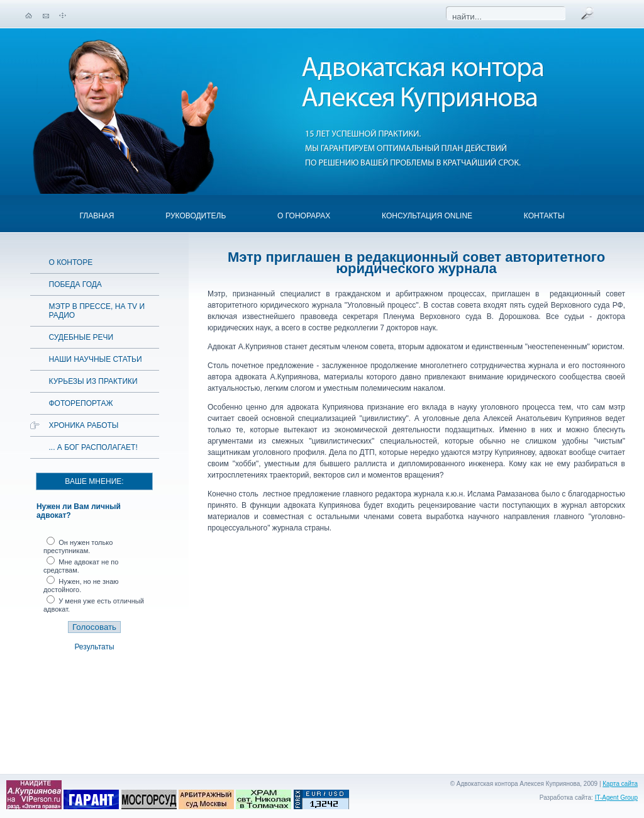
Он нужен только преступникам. (78, 546)
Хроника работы (84, 425)
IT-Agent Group (616, 798)
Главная (97, 216)
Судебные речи (81, 337)
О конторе (71, 262)
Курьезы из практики (93, 381)
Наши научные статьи (96, 359)
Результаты (94, 647)
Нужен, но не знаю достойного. (81, 585)
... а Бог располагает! (93, 447)
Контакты (544, 216)
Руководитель (196, 216)
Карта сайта (620, 784)
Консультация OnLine (427, 216)
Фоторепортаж (81, 403)
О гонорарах (304, 216)
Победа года (75, 284)
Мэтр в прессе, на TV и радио (97, 311)
